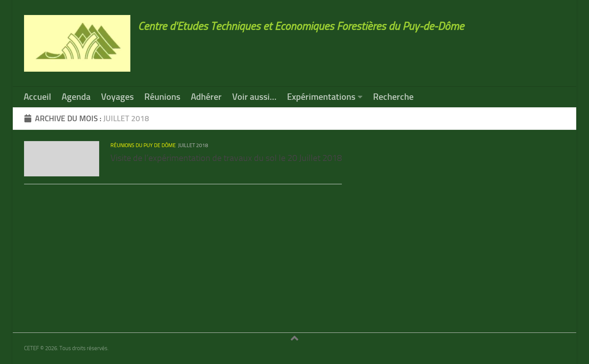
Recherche (393, 97)
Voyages (117, 97)
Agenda (76, 97)
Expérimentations (321, 97)
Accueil (37, 97)
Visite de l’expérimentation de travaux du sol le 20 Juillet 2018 (226, 158)
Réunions (162, 97)
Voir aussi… (254, 97)
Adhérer (206, 97)
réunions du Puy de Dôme (143, 145)
